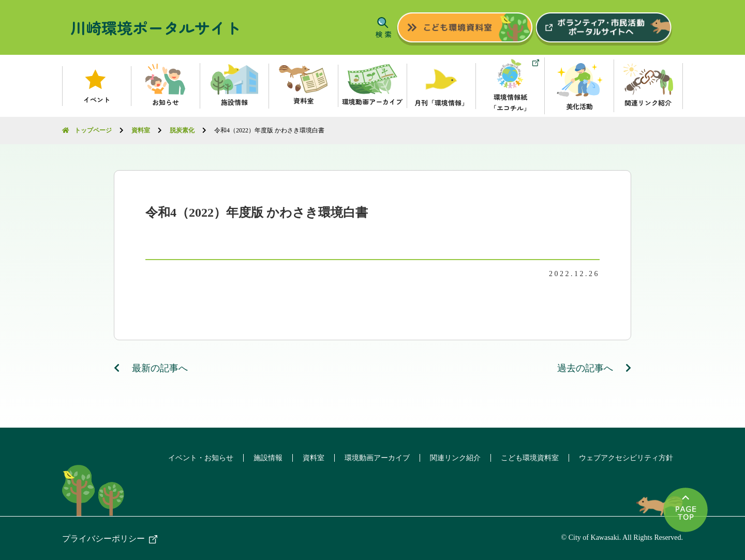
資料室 (309, 457)
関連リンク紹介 (453, 457)
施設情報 (262, 457)
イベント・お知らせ (194, 457)
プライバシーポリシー (103, 538)
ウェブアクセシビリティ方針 (625, 457)
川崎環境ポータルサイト (156, 27)
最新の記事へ (151, 368)
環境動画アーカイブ (374, 457)
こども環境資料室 (528, 457)
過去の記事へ (594, 368)
